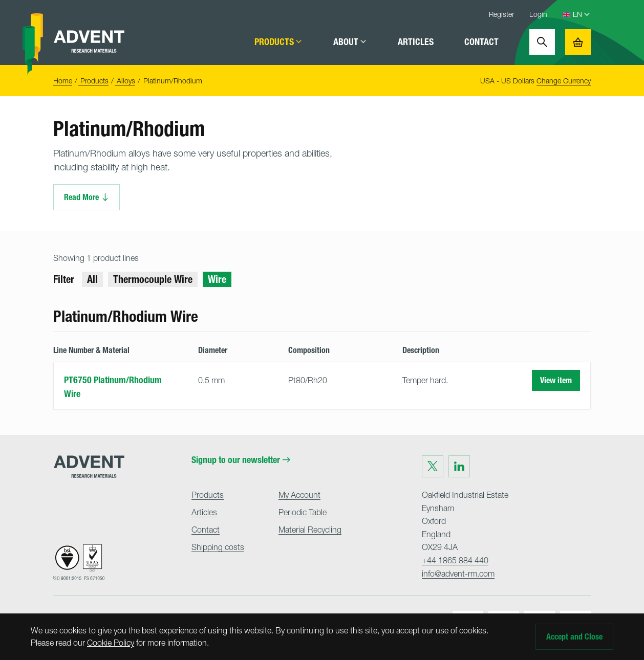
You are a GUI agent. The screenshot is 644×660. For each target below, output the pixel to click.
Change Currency (564, 81)
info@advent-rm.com (458, 574)
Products (278, 42)
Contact (481, 42)
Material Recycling (310, 530)
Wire (217, 279)
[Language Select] (582, 15)
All (92, 279)
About (350, 42)
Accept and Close (574, 637)
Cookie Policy (111, 643)
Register (501, 14)
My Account (299, 495)
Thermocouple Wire (153, 279)
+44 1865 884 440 (455, 560)
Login (538, 14)
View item (556, 380)
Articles (416, 42)
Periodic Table (303, 512)
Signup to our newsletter (241, 460)
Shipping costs (218, 547)
